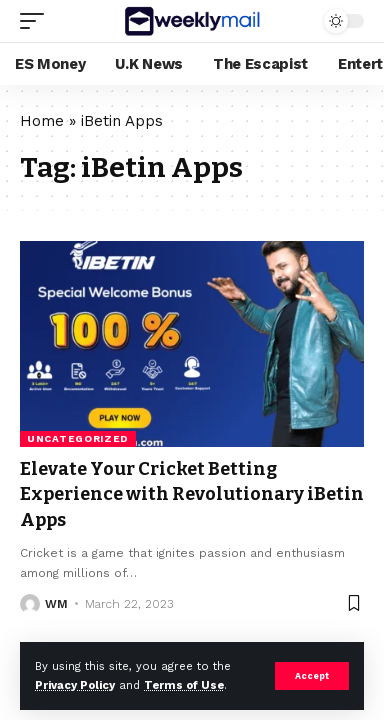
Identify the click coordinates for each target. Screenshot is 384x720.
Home (42, 121)
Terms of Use (184, 685)
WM (56, 604)
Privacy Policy (75, 685)
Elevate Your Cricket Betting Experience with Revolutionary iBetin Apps (192, 494)
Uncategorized (78, 438)
